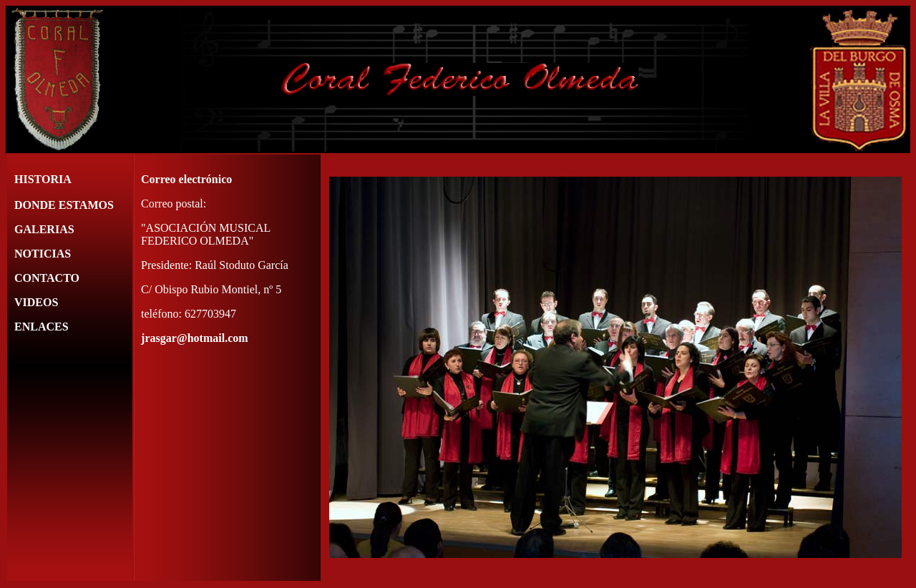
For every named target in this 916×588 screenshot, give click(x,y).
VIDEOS (36, 302)
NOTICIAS (43, 254)
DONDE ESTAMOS (64, 205)
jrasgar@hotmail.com (195, 338)
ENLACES (42, 327)
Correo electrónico (186, 179)
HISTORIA (43, 179)
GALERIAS (44, 229)
